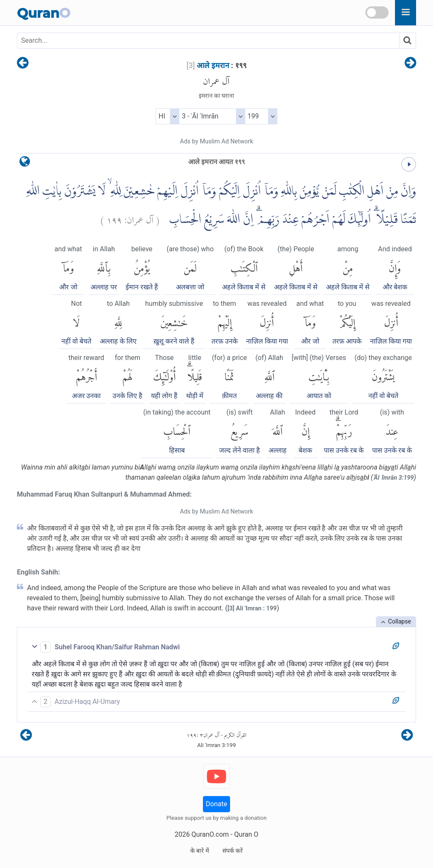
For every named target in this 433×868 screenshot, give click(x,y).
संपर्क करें (233, 851)
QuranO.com (210, 834)
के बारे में (200, 851)
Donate (217, 804)
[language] (25, 163)
